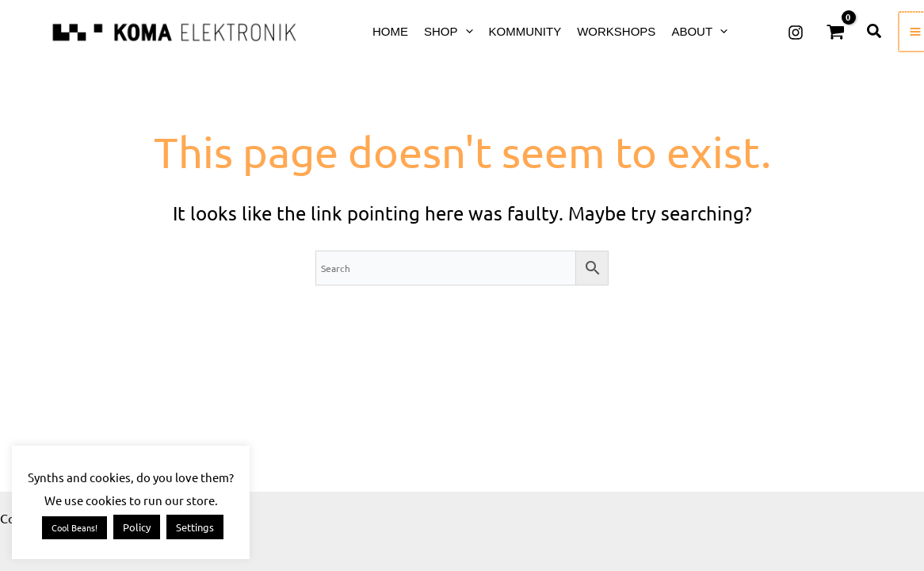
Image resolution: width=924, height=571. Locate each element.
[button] (875, 32)
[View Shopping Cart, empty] (835, 32)
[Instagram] (796, 33)
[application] (466, 31)
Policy (137, 527)
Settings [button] (195, 527)
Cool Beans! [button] (74, 527)
